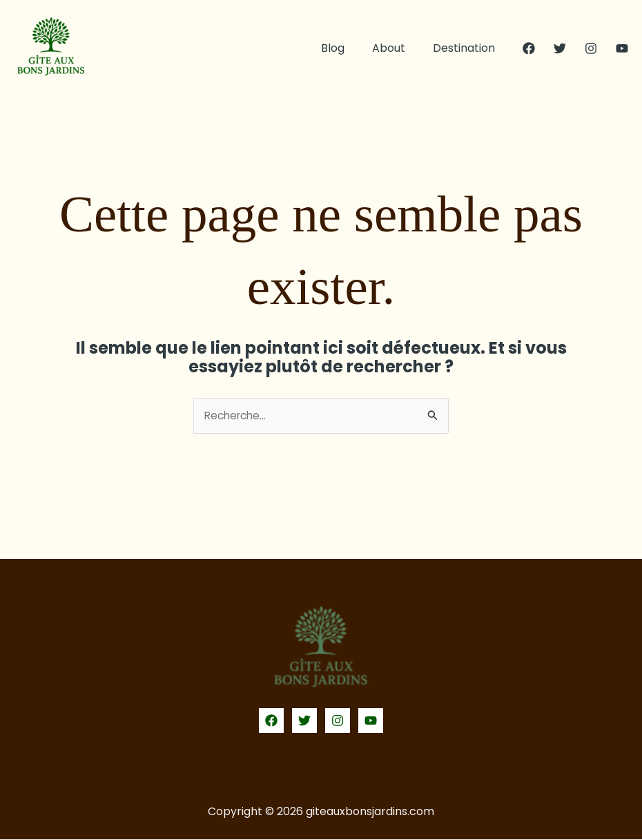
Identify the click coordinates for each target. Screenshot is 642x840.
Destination (467, 48)
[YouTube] (622, 48)
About (397, 48)
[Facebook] (529, 48)
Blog (347, 48)
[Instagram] (591, 48)
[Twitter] (560, 48)
